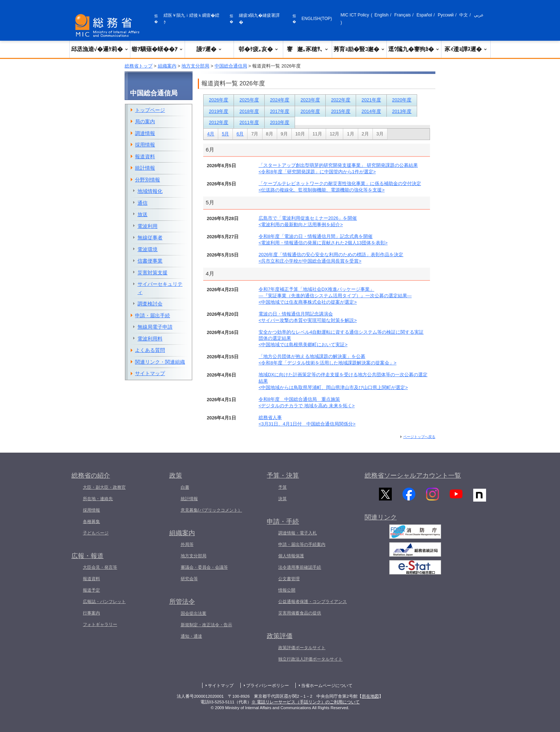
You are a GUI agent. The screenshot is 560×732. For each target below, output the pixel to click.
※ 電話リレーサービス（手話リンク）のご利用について (306, 702)
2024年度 (280, 100)
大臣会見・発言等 (100, 567)
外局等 (187, 544)
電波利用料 (150, 339)
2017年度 (280, 111)
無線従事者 (150, 238)
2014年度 (371, 111)
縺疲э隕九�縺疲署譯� (259, 19)
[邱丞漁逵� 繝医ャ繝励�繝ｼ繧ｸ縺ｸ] (109, 26)
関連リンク (381, 521)
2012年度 (219, 122)
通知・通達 (191, 636)
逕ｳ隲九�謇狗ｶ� (414, 49)
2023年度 (310, 100)
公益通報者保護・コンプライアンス (312, 602)
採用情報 (145, 145)
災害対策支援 (152, 273)
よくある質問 (150, 350)
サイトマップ (150, 373)
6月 (240, 134)
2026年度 (219, 100)
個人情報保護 (291, 556)
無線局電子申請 (155, 327)
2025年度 (249, 100)
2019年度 (219, 111)
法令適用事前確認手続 (300, 567)
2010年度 (280, 122)
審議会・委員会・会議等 (204, 567)
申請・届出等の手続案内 (302, 544)
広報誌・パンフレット (104, 602)
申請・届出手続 (152, 315)
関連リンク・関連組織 (160, 362)
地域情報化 (150, 191)
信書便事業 (150, 261)
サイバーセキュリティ (160, 288)
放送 (142, 214)
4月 (211, 134)
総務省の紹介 (91, 475)
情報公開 (287, 590)
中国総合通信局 (231, 66)
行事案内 (91, 613)
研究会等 (189, 579)
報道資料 (145, 156)
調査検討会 (150, 304)
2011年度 (249, 122)
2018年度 (249, 111)
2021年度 (371, 100)
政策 (176, 475)
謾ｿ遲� (209, 49)
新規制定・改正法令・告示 (206, 625)
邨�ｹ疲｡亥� (259, 49)
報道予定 (91, 590)
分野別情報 (147, 180)
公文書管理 (289, 579)
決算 (282, 499)
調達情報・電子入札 (297, 533)
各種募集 (91, 522)
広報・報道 (87, 556)
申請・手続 (283, 522)
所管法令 (182, 602)
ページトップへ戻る (419, 437)
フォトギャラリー (100, 624)
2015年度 (341, 111)
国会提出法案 (194, 613)
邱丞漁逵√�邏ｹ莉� (100, 49)
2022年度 (341, 100)
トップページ (150, 110)
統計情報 (145, 168)
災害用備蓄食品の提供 (300, 613)
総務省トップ (139, 66)
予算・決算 (283, 475)
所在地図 (370, 696)
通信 (142, 203)
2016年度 (310, 111)
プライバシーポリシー (267, 686)
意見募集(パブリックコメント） (211, 510)
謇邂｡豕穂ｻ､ (308, 49)
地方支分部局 (195, 66)
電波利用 (147, 226)
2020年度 (402, 100)
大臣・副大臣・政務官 (104, 487)
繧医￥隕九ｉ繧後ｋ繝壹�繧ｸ (191, 19)
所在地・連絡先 (98, 499)
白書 (185, 487)
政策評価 (280, 636)
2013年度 (402, 111)
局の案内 (145, 121)
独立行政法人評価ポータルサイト (310, 659)
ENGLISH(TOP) (317, 19)
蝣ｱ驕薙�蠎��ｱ (157, 49)
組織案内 (167, 66)
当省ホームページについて (327, 686)
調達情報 (145, 133)
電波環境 (147, 249)
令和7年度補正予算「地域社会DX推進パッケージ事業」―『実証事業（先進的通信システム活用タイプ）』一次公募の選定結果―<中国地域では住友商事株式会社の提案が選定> (335, 296)
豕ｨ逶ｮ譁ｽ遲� (466, 49)
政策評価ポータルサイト (302, 648)
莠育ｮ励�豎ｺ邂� (359, 49)
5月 (225, 134)
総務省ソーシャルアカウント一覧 (413, 475)
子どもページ (96, 533)
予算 (282, 487)
